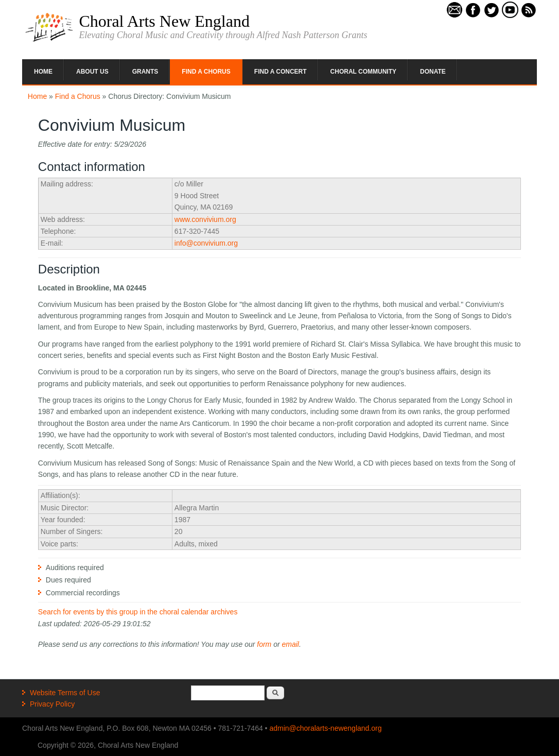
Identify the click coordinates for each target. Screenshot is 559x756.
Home (43, 72)
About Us (92, 72)
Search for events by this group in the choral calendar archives (138, 612)
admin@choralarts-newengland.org (325, 728)
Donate (433, 72)
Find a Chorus (206, 72)
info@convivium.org (206, 243)
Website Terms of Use (65, 693)
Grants (145, 72)
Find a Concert (281, 72)
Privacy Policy (52, 704)
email (291, 644)
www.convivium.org (205, 219)
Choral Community (363, 72)
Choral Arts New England (164, 21)
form (264, 644)
